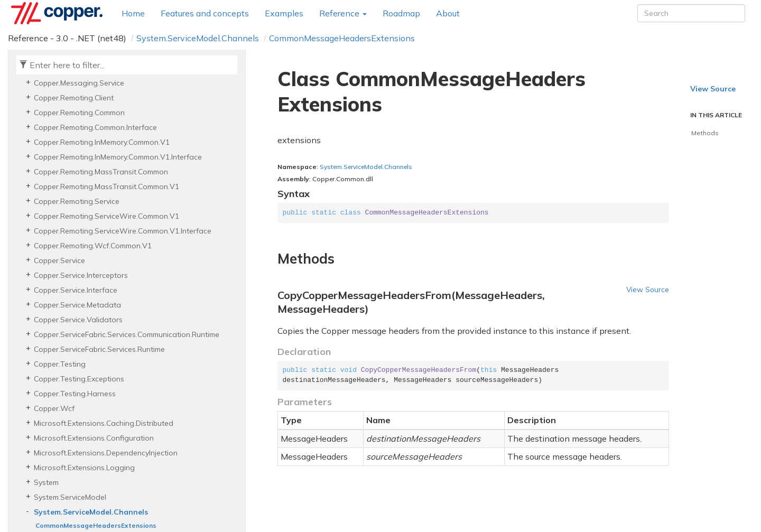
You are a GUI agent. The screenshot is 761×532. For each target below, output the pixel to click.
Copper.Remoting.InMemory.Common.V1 (102, 142)
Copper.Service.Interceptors (81, 275)
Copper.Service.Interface (76, 290)
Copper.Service (59, 260)
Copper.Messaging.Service (79, 83)
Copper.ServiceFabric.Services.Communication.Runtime (127, 334)
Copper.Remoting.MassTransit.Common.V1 (106, 186)
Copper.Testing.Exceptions (79, 379)
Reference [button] (343, 13)
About (448, 13)
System (46, 482)
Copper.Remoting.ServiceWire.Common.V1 (106, 216)
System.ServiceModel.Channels (198, 38)
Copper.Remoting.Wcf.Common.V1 (93, 246)
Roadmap (401, 13)
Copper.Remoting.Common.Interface (95, 127)
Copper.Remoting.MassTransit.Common (101, 172)
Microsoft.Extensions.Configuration (94, 438)
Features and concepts (205, 13)
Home (133, 13)
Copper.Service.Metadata (77, 305)
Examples (284, 13)
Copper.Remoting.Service (77, 201)
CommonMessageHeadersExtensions (342, 38)
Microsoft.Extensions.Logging (84, 468)
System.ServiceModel (70, 497)
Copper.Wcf (54, 408)
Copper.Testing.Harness (75, 394)
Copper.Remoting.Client (74, 98)
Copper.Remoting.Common (79, 113)
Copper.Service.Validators (78, 320)
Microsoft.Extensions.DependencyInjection (106, 453)
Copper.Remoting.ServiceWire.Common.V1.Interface (123, 231)
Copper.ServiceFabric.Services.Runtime (99, 349)
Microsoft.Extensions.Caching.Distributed (104, 423)
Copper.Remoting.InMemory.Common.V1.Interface (118, 157)
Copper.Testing (60, 364)
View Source (648, 289)
